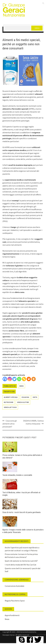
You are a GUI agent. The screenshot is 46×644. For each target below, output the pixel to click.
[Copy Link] (24, 379)
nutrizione (9, 402)
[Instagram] (10, 379)
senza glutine (23, 402)
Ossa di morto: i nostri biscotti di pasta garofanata (21, 512)
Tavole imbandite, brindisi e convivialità (17, 475)
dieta (35, 397)
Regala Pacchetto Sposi (15, 601)
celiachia (25, 397)
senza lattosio (10, 407)
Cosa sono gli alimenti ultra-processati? (10, 424)
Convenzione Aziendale (15, 586)
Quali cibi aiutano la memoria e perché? (21, 561)
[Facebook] (5, 379)
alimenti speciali (11, 397)
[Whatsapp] (19, 379)
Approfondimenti (12, 615)
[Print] (29, 379)
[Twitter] (14, 379)
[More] (34, 379)
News (22, 386)
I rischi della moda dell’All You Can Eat (21, 565)
